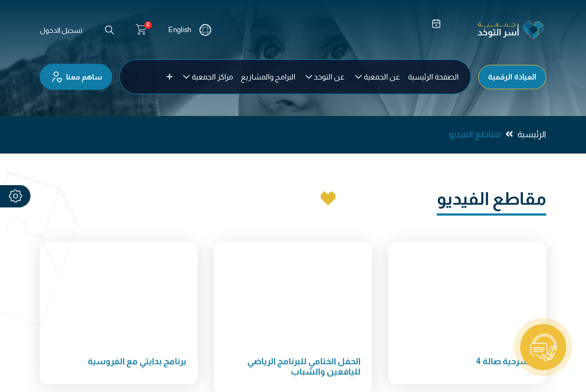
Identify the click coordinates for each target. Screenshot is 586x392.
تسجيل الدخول (61, 30)
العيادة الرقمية (512, 77)
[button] (170, 77)
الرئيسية (532, 134)
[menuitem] (433, 77)
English (180, 30)
